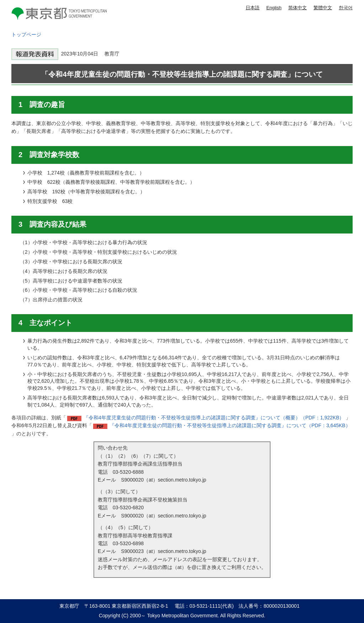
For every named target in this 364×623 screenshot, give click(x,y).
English (274, 8)
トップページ (26, 34)
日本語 (253, 8)
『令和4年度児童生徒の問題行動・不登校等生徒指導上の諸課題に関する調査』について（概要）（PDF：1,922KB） (214, 418)
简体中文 (298, 8)
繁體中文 (323, 8)
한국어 (346, 8)
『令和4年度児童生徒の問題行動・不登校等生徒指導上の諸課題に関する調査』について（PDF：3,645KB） (230, 425)
